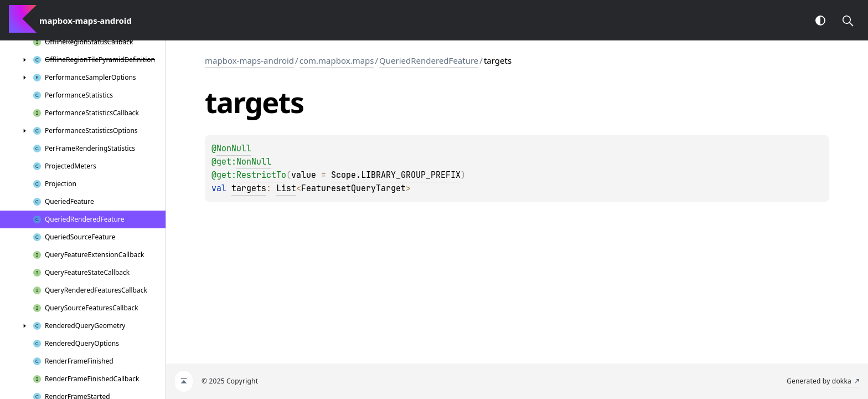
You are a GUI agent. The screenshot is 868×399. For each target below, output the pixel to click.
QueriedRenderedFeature (429, 60)
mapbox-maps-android (249, 60)
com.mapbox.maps (337, 60)
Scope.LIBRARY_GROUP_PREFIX (396, 175)
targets (249, 188)
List (286, 188)
